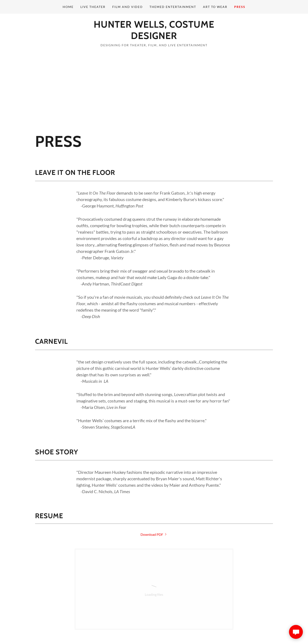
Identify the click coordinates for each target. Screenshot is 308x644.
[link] (154, 38)
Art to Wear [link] (215, 7)
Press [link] (240, 7)
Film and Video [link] (127, 7)
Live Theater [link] (93, 7)
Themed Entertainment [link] (173, 7)
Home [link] (68, 7)
